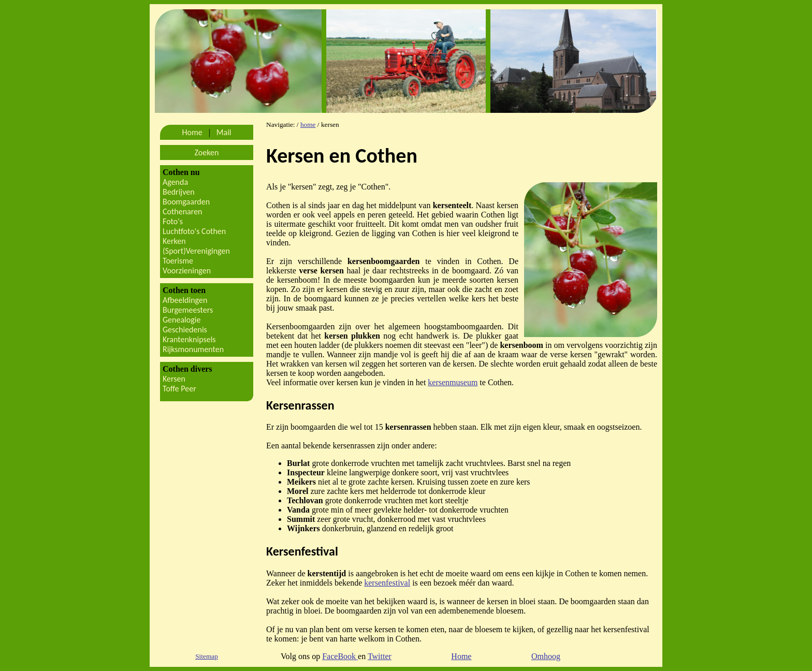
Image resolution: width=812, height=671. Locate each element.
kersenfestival (387, 583)
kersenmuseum (453, 382)
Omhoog (546, 656)
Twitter (380, 656)
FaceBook (340, 656)
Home (461, 656)
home (308, 125)
